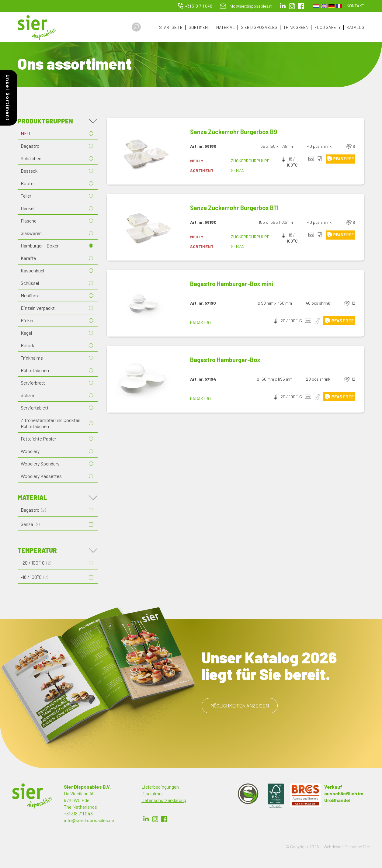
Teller (26, 197)
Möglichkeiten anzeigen (240, 706)
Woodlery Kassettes (41, 477)
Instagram (292, 6)
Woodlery (30, 452)
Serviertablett (35, 408)
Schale (27, 396)
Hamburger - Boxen (40, 246)
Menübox (30, 296)
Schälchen (31, 159)
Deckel (28, 209)
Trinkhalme (32, 359)
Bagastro (30, 147)
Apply (139, 27)
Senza (237, 171)
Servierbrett (33, 384)
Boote (27, 184)
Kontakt (356, 6)
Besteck (29, 172)
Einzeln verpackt (38, 309)
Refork (28, 346)
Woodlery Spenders (40, 464)
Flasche (29, 221)
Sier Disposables (259, 28)
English (324, 6)
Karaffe (28, 259)
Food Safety (328, 28)
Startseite (171, 28)
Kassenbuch (33, 271)
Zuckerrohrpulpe (250, 162)
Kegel (26, 334)
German (332, 6)
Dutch (316, 6)
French (339, 6)
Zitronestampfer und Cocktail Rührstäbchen (50, 424)
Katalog (356, 28)
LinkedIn (283, 6)
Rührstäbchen (35, 371)
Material (226, 28)
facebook (301, 6)
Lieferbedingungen (160, 788)
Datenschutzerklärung (164, 801)
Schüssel (30, 284)
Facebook (164, 820)
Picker (27, 321)
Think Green (296, 28)
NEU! (26, 134)
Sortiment (199, 28)
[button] (144, 152)
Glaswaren (31, 234)
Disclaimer (152, 794)
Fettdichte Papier (38, 439)
